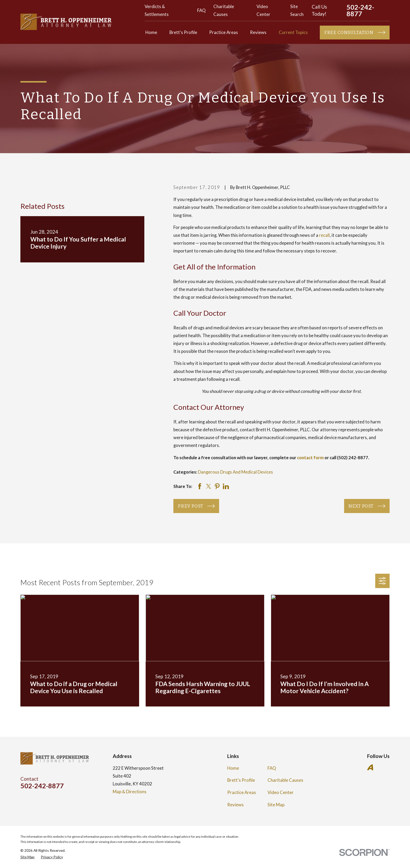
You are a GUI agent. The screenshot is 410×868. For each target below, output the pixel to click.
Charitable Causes (285, 780)
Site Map (276, 805)
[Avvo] (370, 767)
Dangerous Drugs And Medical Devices (235, 472)
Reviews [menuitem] (258, 32)
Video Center (281, 792)
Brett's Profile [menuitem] (183, 32)
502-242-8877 (360, 10)
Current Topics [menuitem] (293, 32)
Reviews (235, 805)
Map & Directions (130, 792)
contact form (310, 458)
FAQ (201, 10)
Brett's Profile (241, 780)
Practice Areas (242, 792)
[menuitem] (27, 857)
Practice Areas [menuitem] (224, 32)
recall (324, 235)
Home (233, 768)
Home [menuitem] (151, 32)
